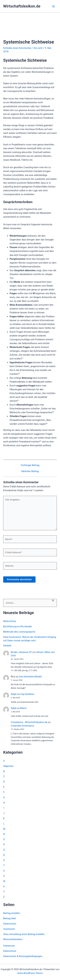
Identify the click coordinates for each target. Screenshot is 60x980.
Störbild (7, 646)
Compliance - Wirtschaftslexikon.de (29, 722)
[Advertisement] (30, 30)
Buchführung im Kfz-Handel (17, 626)
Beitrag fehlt (10, 918)
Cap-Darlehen (27, 694)
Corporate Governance (22, 726)
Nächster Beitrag (30, 471)
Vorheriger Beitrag (30, 465)
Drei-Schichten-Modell (30, 677)
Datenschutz (10, 924)
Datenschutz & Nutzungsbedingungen (23, 956)
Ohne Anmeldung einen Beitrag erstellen (24, 934)
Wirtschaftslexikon (13, 939)
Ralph (14, 694)
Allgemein (8, 766)
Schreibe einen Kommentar (17, 48)
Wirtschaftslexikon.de (22, 6)
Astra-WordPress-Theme (30, 973)
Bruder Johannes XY (21, 652)
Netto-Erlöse (10, 621)
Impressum (9, 929)
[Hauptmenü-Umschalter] (53, 6)
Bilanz (23, 708)
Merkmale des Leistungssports (19, 632)
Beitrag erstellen (12, 913)
